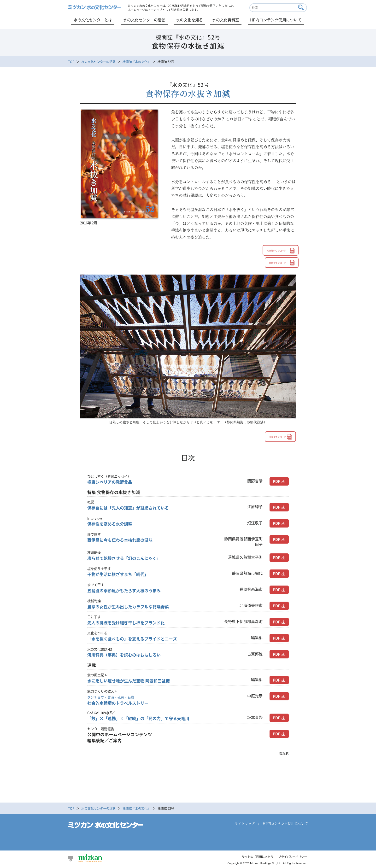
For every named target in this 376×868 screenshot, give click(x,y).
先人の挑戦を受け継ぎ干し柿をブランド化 (128, 623)
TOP (71, 62)
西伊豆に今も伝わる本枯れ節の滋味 (122, 540)
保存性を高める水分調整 (111, 524)
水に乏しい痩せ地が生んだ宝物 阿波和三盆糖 (131, 681)
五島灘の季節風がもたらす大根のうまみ (126, 591)
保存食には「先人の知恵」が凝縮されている (130, 508)
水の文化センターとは (93, 20)
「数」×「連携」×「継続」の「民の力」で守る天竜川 (141, 719)
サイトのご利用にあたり (254, 857)
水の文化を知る (189, 20)
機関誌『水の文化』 (137, 62)
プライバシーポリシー (291, 857)
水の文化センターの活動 (144, 20)
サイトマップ (245, 824)
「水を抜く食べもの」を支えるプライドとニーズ (135, 639)
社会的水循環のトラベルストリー (120, 700)
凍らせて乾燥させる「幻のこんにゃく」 (126, 559)
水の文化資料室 (226, 20)
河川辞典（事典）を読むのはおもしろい (126, 655)
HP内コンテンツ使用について (276, 20)
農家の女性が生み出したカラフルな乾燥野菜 (130, 607)
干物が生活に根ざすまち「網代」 (120, 575)
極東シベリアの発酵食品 (111, 482)
